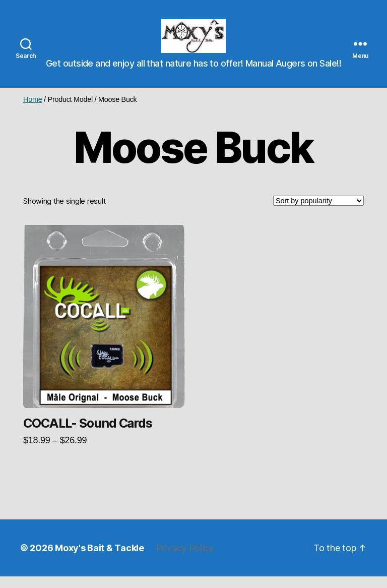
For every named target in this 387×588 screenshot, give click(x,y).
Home (33, 111)
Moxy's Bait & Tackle (100, 560)
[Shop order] (318, 213)
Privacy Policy (185, 560)
